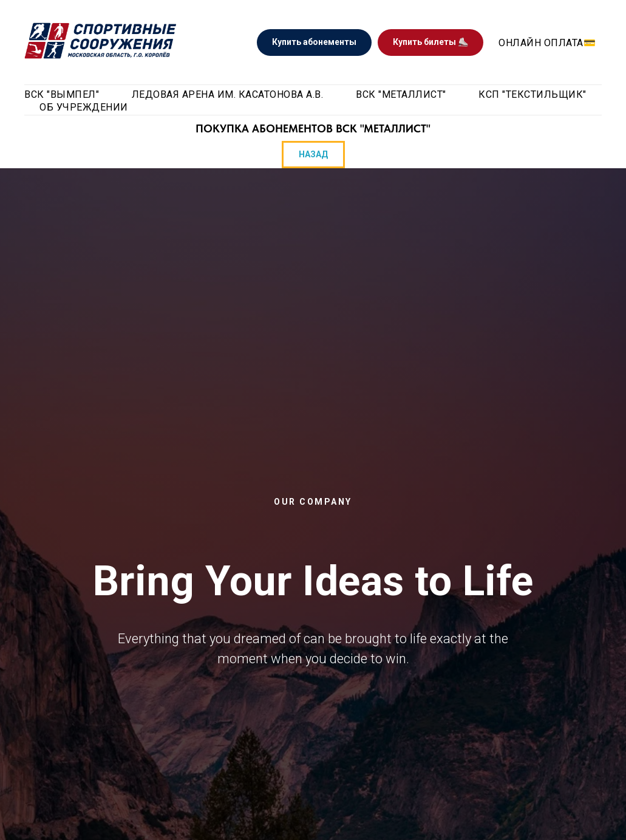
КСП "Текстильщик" (532, 94)
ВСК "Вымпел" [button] (62, 94)
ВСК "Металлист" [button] (401, 94)
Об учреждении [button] (84, 107)
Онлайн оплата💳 (547, 43)
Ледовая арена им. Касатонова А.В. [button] (228, 94)
